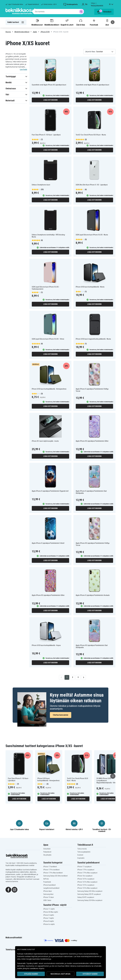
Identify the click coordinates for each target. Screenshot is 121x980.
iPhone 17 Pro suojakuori (86, 870)
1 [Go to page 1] (67, 677)
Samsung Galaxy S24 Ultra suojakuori (90, 900)
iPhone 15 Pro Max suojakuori (87, 888)
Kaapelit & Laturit (67, 22)
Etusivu (8, 32)
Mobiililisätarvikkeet (52, 22)
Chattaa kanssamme (61, 715)
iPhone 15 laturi (49, 897)
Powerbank (94, 22)
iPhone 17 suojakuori (84, 867)
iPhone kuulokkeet (50, 885)
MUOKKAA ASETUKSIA (60, 974)
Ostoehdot (47, 849)
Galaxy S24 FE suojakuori (86, 897)
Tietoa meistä (82, 849)
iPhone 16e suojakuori (85, 876)
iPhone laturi (48, 891)
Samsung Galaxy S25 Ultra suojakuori (90, 891)
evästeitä (72, 954)
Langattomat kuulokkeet (51, 888)
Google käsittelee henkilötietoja (39, 959)
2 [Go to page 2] (72, 677)
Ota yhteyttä (47, 855)
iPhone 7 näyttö (49, 918)
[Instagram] (15, 890)
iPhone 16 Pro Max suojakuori (87, 882)
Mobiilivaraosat (37, 22)
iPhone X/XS (45, 32)
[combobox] (58, 12)
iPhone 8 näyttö (49, 921)
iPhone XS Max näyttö (51, 912)
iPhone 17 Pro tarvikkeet (51, 870)
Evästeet (80, 855)
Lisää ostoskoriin (50, 100)
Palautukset (47, 852)
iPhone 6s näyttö (49, 924)
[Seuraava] (113, 22)
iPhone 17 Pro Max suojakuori (87, 873)
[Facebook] (8, 890)
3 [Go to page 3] (78, 677)
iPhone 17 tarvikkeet (50, 867)
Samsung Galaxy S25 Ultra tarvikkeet (55, 876)
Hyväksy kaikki (90, 974)
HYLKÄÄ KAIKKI (31, 974)
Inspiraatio (81, 858)
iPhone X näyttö (49, 915)
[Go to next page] (84, 677)
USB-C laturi (47, 900)
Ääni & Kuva (81, 22)
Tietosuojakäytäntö (84, 852)
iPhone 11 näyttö (49, 909)
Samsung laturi (48, 894)
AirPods (46, 879)
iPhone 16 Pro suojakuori (86, 879)
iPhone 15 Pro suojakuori (86, 885)
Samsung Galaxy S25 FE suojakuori (89, 894)
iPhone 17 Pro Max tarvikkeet (53, 873)
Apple (35, 32)
